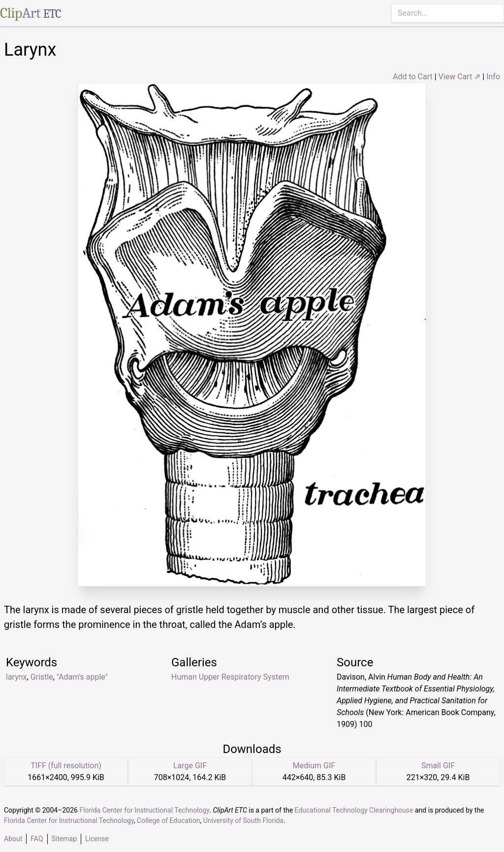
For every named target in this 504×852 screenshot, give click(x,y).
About (13, 839)
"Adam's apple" (82, 677)
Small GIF (438, 766)
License (97, 839)
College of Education (169, 820)
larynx (16, 677)
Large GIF (190, 766)
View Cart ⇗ (460, 77)
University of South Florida (243, 820)
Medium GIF (314, 766)
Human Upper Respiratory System (230, 677)
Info (493, 77)
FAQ (37, 839)
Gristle (42, 677)
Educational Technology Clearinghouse (354, 810)
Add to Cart (413, 77)
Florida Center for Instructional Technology (144, 810)
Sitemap (64, 839)
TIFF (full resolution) (66, 766)
